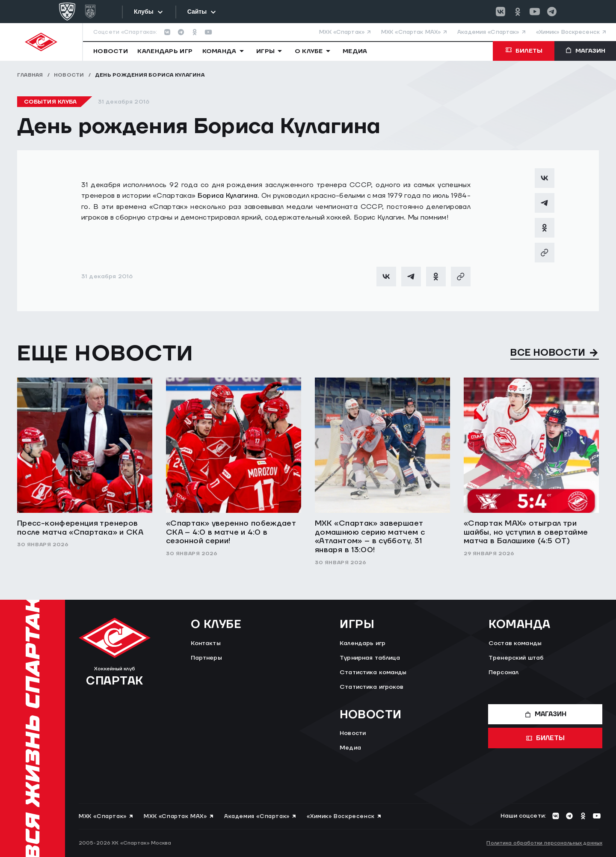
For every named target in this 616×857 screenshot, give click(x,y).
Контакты (206, 643)
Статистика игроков (372, 687)
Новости (69, 75)
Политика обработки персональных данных (544, 843)
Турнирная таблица (370, 658)
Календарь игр (363, 643)
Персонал (503, 673)
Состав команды (515, 643)
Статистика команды (373, 673)
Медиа (350, 748)
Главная (30, 75)
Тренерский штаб (516, 658)
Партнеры (206, 658)
